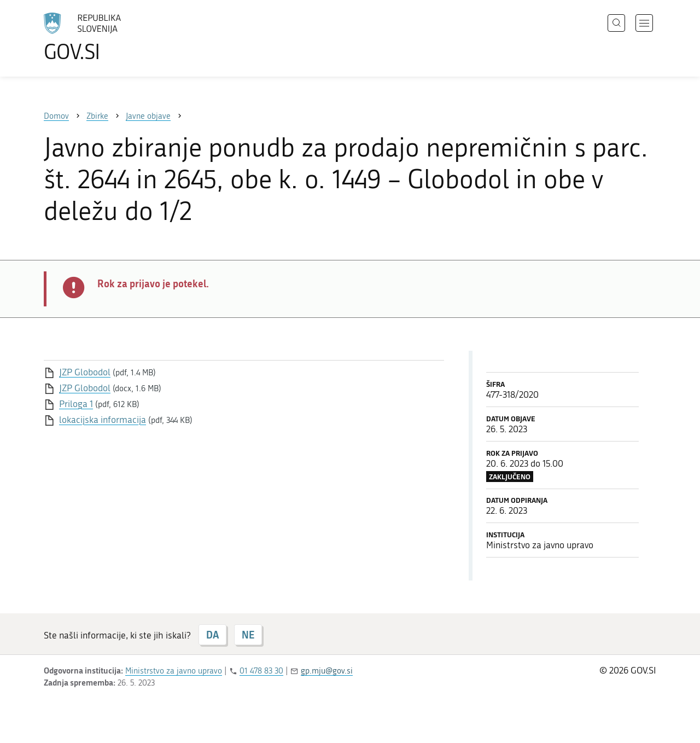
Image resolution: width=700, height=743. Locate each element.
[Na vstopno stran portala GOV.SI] (113, 37)
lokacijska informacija (103, 420)
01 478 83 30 (261, 671)
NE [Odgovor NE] (248, 635)
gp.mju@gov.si (327, 671)
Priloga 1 (76, 404)
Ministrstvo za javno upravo (174, 671)
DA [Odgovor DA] (212, 635)
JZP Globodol (85, 372)
